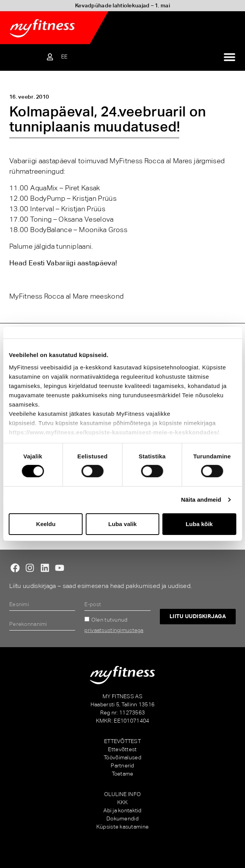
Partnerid (122, 765)
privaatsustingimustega (114, 630)
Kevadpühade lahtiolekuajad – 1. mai (122, 5)
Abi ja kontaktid (122, 810)
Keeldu (46, 524)
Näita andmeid (201, 500)
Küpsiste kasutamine (122, 827)
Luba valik (122, 524)
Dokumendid (122, 818)
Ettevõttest (122, 749)
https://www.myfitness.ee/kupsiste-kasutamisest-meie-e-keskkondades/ (114, 432)
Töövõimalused (122, 757)
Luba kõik (199, 524)
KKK (123, 802)
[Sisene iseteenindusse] (50, 57)
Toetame (123, 774)
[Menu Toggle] (230, 57)
